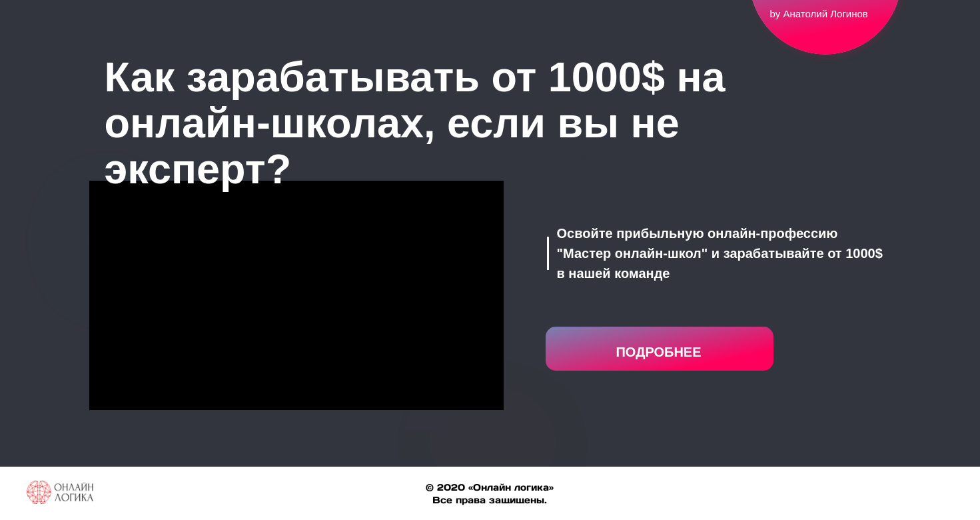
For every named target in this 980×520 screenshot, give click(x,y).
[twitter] (917, 499)
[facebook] (893, 499)
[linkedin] (941, 499)
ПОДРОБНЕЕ (658, 352)
